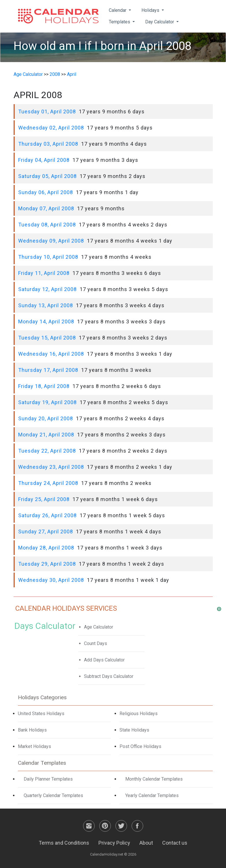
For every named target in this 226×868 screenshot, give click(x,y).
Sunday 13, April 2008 (46, 305)
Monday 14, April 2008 (46, 321)
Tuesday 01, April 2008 (47, 111)
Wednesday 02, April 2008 (51, 128)
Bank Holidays (32, 730)
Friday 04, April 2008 (44, 160)
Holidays (151, 10)
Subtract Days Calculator (109, 676)
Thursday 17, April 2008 (48, 370)
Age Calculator (28, 74)
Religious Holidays (139, 714)
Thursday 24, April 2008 (48, 483)
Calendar (118, 10)
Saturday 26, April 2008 (47, 515)
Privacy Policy (114, 843)
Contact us (175, 843)
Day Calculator (160, 22)
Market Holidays (34, 746)
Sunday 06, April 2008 (46, 192)
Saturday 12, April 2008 (47, 289)
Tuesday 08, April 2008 (47, 225)
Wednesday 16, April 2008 (51, 354)
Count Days (96, 643)
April (72, 74)
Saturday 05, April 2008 (47, 176)
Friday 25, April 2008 (44, 499)
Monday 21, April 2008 (46, 435)
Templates (120, 22)
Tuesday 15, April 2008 (47, 338)
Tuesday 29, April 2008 (47, 564)
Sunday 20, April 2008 (46, 418)
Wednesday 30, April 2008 (51, 580)
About (146, 843)
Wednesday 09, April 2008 (51, 241)
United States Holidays (41, 714)
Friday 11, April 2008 (44, 273)
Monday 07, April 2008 (46, 208)
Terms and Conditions (64, 843)
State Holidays (134, 730)
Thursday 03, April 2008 (48, 144)
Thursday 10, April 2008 (48, 257)
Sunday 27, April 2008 (46, 532)
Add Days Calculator (104, 660)
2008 (55, 74)
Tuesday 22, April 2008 (47, 451)
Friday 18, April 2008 (44, 386)
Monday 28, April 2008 (46, 548)
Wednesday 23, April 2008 (51, 467)
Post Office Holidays (140, 746)
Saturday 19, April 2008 (47, 402)
